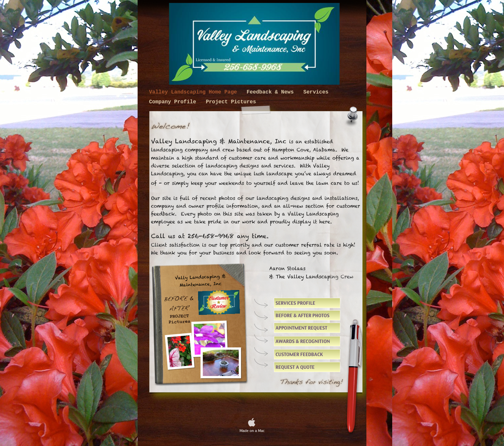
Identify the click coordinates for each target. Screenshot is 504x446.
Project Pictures (231, 102)
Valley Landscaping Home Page (194, 92)
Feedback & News (272, 92)
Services (316, 92)
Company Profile (174, 102)
